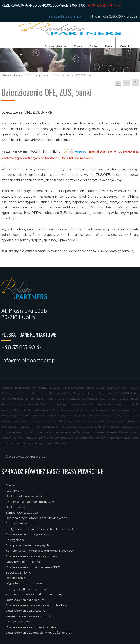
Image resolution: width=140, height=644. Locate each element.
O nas (78, 46)
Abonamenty (15, 491)
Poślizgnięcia (15, 540)
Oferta (10, 485)
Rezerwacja (121, 64)
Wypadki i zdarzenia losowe (25, 583)
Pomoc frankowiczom (21, 523)
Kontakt (99, 64)
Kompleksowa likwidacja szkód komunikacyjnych (40, 551)
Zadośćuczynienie (18, 573)
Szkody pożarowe (18, 622)
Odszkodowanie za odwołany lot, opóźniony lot (39, 633)
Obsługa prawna (17, 507)
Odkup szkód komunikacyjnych (27, 545)
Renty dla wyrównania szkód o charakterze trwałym (41, 529)
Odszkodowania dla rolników (26, 600)
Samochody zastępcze (22, 513)
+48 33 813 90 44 (105, 6)
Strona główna (55, 46)
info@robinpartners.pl (65, 16)
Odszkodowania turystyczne (25, 611)
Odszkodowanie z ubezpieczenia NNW (33, 567)
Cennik (125, 46)
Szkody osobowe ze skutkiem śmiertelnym (35, 594)
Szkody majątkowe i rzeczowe (27, 589)
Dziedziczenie (16, 578)
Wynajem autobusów (70, 64)
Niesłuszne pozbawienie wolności (29, 616)
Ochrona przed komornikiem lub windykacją (36, 518)
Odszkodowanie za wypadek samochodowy (37, 605)
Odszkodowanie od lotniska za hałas (31, 627)
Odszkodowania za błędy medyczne (31, 534)
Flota (93, 46)
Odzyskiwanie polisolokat (23, 562)
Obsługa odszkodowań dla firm (27, 496)
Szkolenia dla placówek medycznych (31, 502)
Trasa (108, 46)
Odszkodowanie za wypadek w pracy (32, 556)
